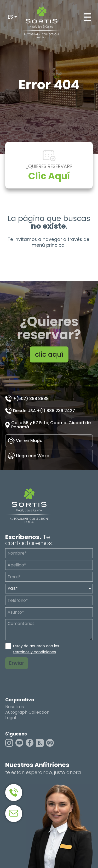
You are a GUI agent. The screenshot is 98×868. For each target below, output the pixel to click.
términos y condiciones (34, 652)
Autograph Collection (27, 712)
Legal (11, 718)
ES (10, 17)
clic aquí (49, 354)
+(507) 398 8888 (31, 399)
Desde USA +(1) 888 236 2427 (44, 411)
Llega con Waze (33, 456)
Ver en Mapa (29, 441)
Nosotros (15, 707)
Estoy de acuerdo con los (36, 649)
